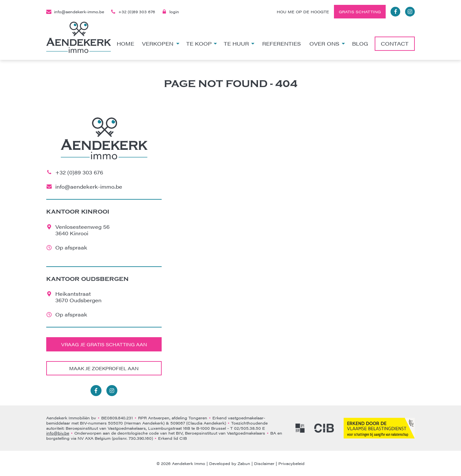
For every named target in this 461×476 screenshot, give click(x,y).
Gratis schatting (360, 12)
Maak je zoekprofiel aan (104, 368)
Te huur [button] (239, 44)
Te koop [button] (202, 44)
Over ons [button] (327, 44)
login (170, 12)
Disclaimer (264, 463)
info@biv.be (58, 433)
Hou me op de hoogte (303, 12)
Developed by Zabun (230, 463)
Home (125, 44)
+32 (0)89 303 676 (133, 12)
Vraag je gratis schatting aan (104, 344)
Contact (395, 44)
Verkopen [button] (161, 44)
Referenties (282, 44)
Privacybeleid (291, 463)
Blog (360, 44)
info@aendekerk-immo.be (75, 12)
